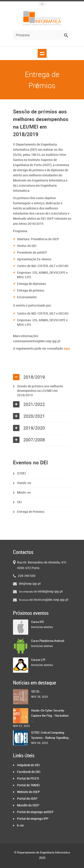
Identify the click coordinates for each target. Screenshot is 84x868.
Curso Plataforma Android (48, 641)
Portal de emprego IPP (33, 819)
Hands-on (24, 483)
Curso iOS (38, 622)
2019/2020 (34, 428)
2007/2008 (34, 440)
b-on (20, 825)
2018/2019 (34, 377)
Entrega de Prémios (31, 512)
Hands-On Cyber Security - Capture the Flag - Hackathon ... (50, 716)
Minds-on (24, 493)
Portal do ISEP (27, 799)
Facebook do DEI (29, 772)
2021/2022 (34, 405)
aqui (67, 349)
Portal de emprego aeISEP (35, 812)
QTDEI (21, 473)
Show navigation (42, 53)
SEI (19, 502)
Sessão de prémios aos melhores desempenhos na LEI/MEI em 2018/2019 (40, 391)
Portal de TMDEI (28, 785)
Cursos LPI (38, 660)
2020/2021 (34, 416)
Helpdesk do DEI (28, 765)
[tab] (42, 377)
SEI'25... (37, 692)
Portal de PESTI (28, 779)
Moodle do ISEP (28, 805)
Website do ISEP (28, 792)
